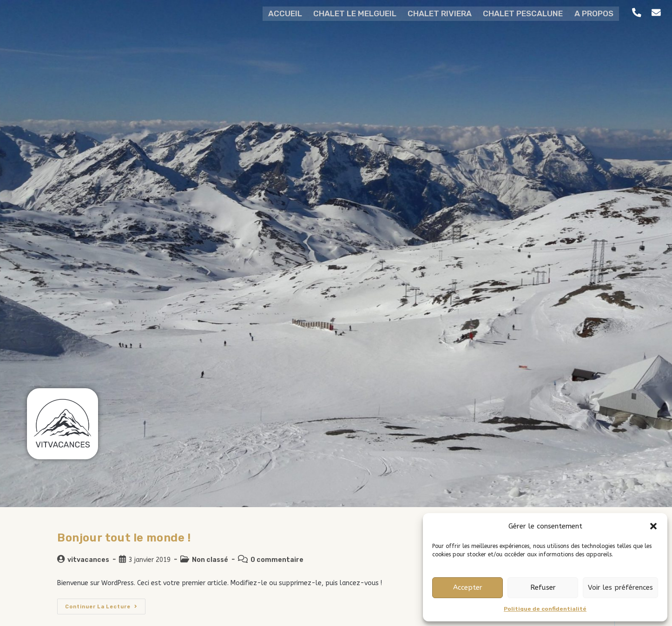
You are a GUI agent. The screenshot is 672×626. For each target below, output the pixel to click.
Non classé (210, 560)
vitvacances (88, 560)
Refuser (543, 587)
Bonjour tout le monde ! (124, 538)
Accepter (468, 587)
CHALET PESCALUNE (525, 13)
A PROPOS (599, 13)
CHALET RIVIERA (439, 13)
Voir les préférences (620, 587)
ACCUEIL (279, 13)
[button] (653, 526)
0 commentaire (277, 560)
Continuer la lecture (105, 604)
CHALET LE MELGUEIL (351, 13)
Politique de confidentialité (545, 609)
